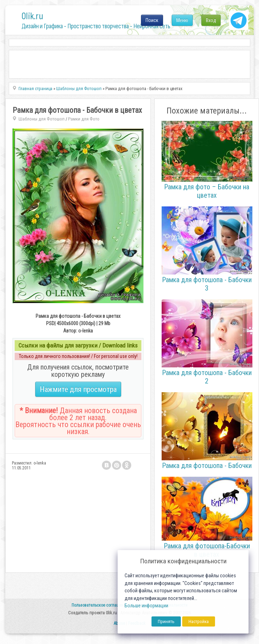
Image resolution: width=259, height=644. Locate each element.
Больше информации (146, 606)
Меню (182, 20)
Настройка (199, 621)
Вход (211, 20)
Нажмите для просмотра (78, 389)
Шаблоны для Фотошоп (42, 119)
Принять (166, 621)
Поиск (152, 20)
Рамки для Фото (84, 119)
